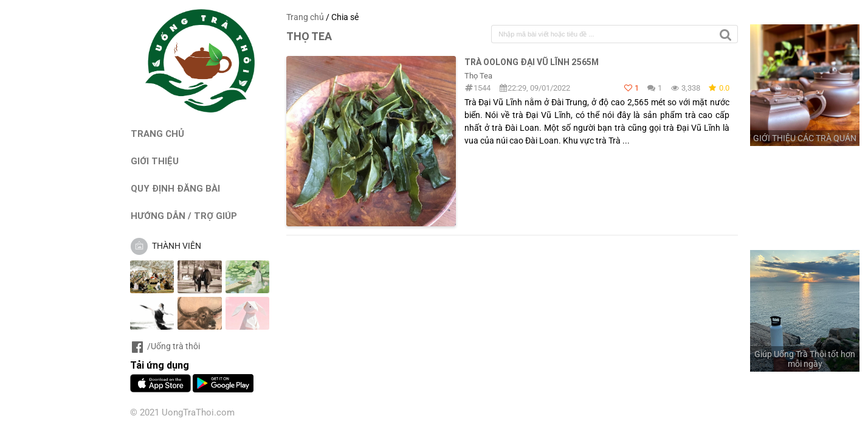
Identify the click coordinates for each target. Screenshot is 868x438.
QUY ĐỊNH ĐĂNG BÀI (175, 188)
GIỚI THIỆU (155, 161)
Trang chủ (305, 17)
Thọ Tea (478, 76)
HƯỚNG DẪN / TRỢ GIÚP (184, 216)
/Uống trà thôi (165, 346)
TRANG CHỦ (157, 134)
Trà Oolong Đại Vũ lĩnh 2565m (532, 62)
